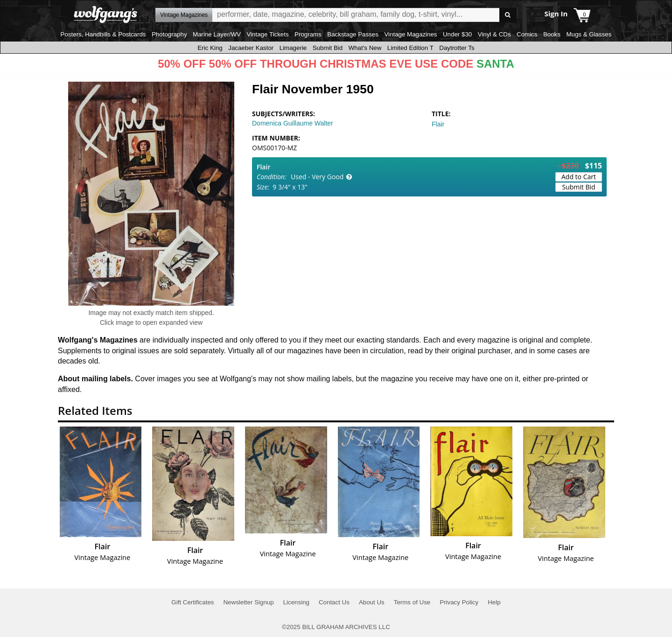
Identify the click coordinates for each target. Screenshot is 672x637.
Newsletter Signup (248, 602)
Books (552, 34)
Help (494, 602)
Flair (438, 124)
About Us (372, 602)
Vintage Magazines (410, 34)
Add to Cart (579, 177)
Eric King (210, 48)
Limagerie (293, 48)
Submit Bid (328, 48)
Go (508, 15)
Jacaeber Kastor (251, 48)
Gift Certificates (192, 602)
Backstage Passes (353, 34)
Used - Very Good (317, 177)
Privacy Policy (459, 602)
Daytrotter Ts (457, 48)
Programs (308, 34)
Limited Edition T (410, 48)
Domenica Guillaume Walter (293, 123)
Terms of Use (412, 602)
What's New (365, 48)
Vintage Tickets (267, 34)
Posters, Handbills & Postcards (103, 34)
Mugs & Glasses (589, 34)
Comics (527, 34)
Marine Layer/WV (217, 34)
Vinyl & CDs (494, 34)
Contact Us (334, 602)
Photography (169, 34)
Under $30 (457, 34)
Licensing (296, 602)
